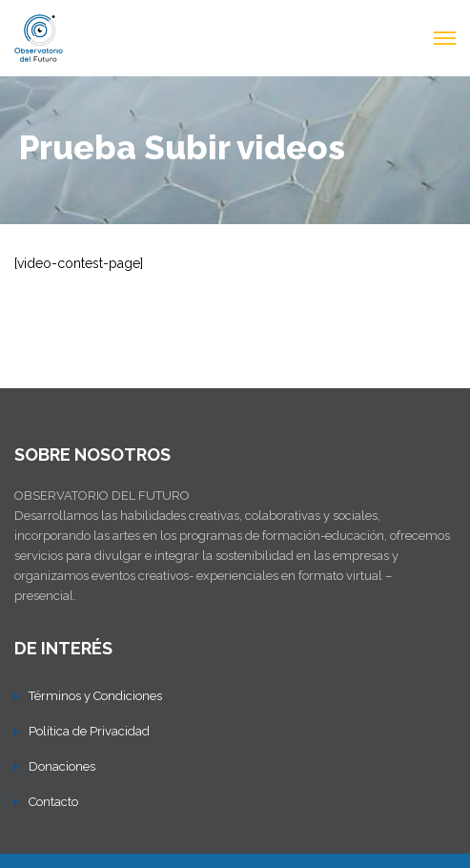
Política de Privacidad (89, 731)
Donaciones (62, 766)
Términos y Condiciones (95, 696)
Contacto (53, 802)
